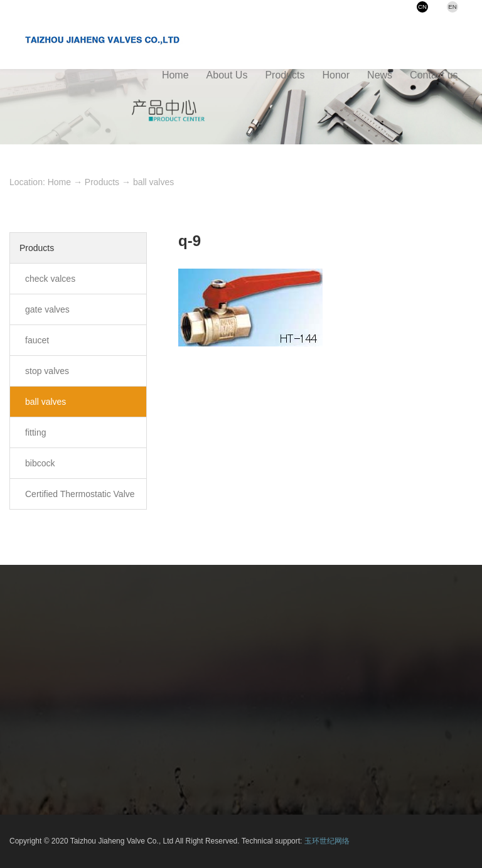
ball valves (153, 182)
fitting (35, 432)
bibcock (40, 463)
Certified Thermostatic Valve (80, 494)
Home (59, 182)
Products (102, 182)
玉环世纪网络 (327, 841)
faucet (37, 340)
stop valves (47, 371)
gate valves (47, 309)
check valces (50, 279)
